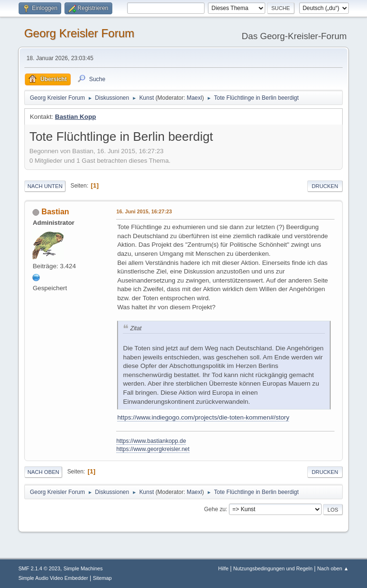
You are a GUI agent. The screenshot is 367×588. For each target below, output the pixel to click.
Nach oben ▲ (333, 568)
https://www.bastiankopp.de (151, 441)
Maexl (194, 98)
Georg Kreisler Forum (79, 33)
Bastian (55, 212)
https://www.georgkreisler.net (153, 449)
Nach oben (43, 472)
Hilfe (224, 568)
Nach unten (45, 186)
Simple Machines (83, 568)
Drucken (325, 186)
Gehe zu (215, 509)
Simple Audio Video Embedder (53, 578)
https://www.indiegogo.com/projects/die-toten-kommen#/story (203, 417)
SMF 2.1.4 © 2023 (39, 568)
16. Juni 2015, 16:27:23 (144, 211)
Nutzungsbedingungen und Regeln (273, 568)
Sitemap (102, 578)
